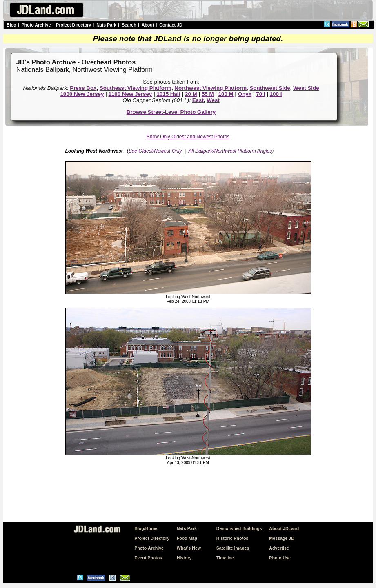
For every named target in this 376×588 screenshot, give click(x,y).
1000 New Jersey (82, 94)
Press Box (83, 88)
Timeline (225, 558)
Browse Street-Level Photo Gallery (171, 112)
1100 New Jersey (130, 94)
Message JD (282, 538)
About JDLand (284, 528)
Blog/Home (146, 528)
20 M (191, 94)
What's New (189, 548)
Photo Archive (36, 25)
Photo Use (280, 558)
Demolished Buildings (239, 528)
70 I (260, 94)
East (198, 100)
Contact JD (171, 25)
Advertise (279, 548)
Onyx (245, 94)
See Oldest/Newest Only (155, 151)
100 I (276, 94)
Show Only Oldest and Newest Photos (188, 137)
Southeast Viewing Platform (136, 88)
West (213, 100)
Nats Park (106, 25)
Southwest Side (270, 88)
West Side (306, 88)
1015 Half (168, 94)
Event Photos (148, 558)
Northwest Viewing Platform (210, 88)
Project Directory (73, 25)
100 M (226, 94)
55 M (208, 94)
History (184, 558)
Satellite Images (233, 548)
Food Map (187, 538)
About (148, 25)
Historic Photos (232, 538)
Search (129, 25)
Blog (11, 25)
